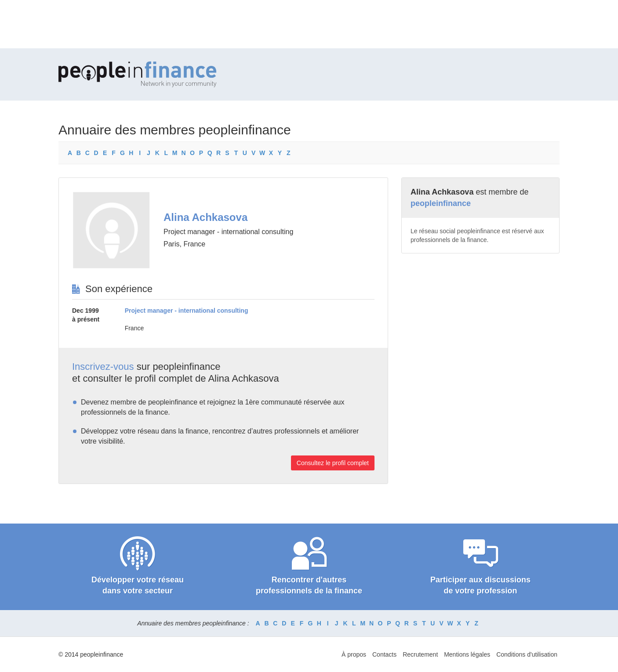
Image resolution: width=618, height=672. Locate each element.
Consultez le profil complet (333, 463)
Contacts (384, 654)
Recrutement (420, 654)
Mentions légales (467, 654)
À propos (354, 654)
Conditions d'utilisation (527, 654)
